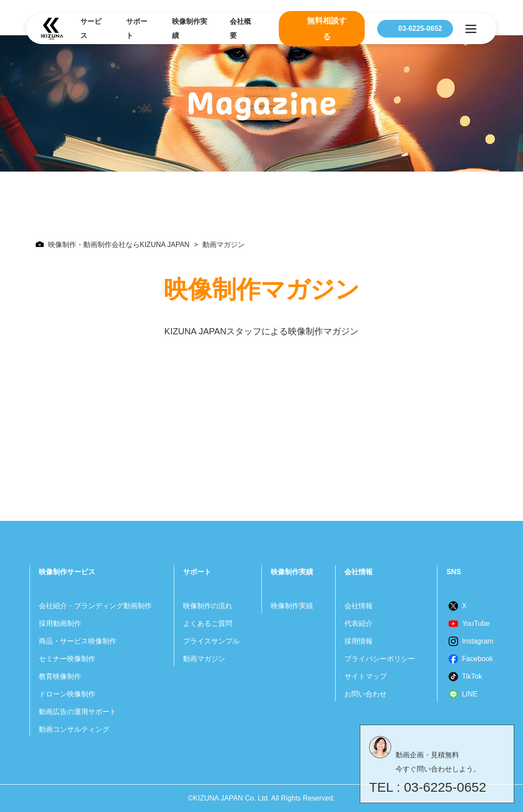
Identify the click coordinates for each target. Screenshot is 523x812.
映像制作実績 (190, 28)
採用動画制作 (60, 623)
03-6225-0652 (420, 28)
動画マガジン (204, 659)
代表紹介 (359, 623)
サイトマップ (366, 676)
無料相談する (327, 29)
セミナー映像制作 (67, 659)
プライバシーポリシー (380, 659)
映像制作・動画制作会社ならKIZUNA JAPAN (113, 245)
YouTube (476, 623)
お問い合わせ (366, 694)
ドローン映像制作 (67, 694)
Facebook (477, 659)
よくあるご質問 (208, 623)
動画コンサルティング (74, 729)
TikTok (472, 676)
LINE (470, 694)
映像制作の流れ (208, 606)
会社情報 (359, 606)
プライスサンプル (211, 641)
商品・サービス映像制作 (78, 641)
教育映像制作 (60, 676)
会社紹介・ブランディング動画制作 (95, 606)
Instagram (477, 641)
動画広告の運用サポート (78, 712)
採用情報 (359, 641)
